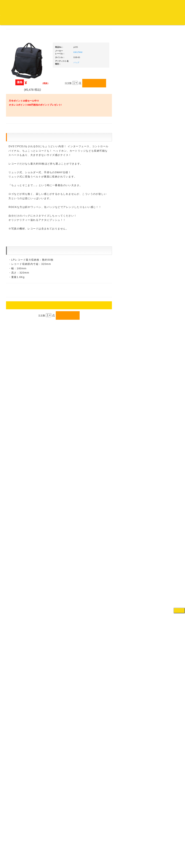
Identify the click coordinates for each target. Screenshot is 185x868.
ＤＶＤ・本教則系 (160, 436)
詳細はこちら (16, 640)
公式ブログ (57, 20)
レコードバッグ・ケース (164, 357)
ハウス (15, 307)
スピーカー (157, 363)
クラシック (17, 173)
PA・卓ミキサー (159, 443)
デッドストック (20, 395)
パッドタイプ (160, 526)
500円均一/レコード (22, 381)
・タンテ (158, 238)
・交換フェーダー (163, 302)
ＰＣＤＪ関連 (158, 226)
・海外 (18, 131)
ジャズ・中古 (18, 166)
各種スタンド (158, 398)
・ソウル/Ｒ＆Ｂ (23, 286)
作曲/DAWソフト (162, 479)
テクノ (15, 314)
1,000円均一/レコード (23, 388)
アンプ (154, 429)
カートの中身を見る (110, 20)
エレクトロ (17, 300)
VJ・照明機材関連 (160, 450)
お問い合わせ (74, 20)
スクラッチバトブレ (22, 145)
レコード (132, 26)
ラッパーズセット (163, 497)
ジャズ (15, 152)
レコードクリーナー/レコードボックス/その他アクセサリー (23, 447)
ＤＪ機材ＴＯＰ (159, 184)
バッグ (110, 67)
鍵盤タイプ (159, 519)
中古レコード (18, 402)
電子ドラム (157, 567)
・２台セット (160, 245)
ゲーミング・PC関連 (162, 588)
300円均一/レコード (22, 374)
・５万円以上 (160, 268)
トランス (16, 321)
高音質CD (17, 194)
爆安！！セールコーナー (164, 192)
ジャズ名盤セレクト (22, 159)
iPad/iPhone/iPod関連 (162, 336)
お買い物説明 (41, 20)
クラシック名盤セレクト (24, 180)
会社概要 (89, 20)
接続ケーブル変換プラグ (164, 384)
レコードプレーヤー (161, 422)
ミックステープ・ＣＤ (23, 409)
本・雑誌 (16, 467)
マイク (154, 391)
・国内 (18, 138)
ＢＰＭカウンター (160, 405)
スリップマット (159, 315)
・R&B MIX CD (22, 293)
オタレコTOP (8, 20)
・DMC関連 (20, 273)
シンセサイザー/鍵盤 (162, 550)
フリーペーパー (20, 474)
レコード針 (157, 308)
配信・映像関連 (159, 457)
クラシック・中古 (21, 187)
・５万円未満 (160, 261)
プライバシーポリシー (121, 852)
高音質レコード (20, 201)
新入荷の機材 (158, 198)
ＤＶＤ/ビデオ (19, 436)
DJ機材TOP (24, 20)
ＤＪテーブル (158, 329)
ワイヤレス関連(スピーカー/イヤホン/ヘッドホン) (163, 374)
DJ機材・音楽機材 (153, 26)
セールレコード (20, 367)
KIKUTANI (111, 57)
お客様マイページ (136, 20)
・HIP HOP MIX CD (24, 266)
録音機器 (156, 543)
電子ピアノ (157, 574)
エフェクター (158, 581)
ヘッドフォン (158, 322)
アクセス (64, 852)
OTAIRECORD (91, 862)
